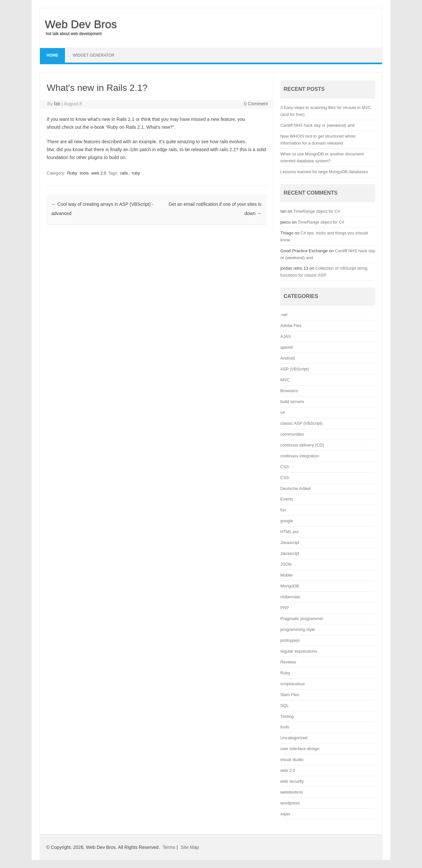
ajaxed (286, 347)
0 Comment (256, 104)
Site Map (190, 847)
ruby (136, 173)
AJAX (286, 336)
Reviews (288, 662)
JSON (286, 564)
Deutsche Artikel (295, 488)
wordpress (290, 803)
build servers (292, 402)
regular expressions (299, 651)
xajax (285, 814)
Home (52, 55)
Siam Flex (290, 695)
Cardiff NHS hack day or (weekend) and (317, 125)
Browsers (289, 391)
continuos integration (300, 456)
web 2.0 (99, 173)
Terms (169, 847)
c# (282, 412)
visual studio (292, 759)
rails (124, 173)
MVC (285, 380)
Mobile (286, 575)
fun (283, 510)
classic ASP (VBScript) (301, 423)
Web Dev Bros (81, 24)
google (286, 521)
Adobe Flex (291, 325)
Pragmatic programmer (302, 619)
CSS (285, 467)
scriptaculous (292, 684)
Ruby (72, 173)
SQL (284, 705)
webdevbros (292, 792)
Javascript (290, 542)
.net (284, 315)
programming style (298, 629)
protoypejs (290, 640)
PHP (285, 608)
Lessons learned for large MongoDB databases (324, 172)
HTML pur (289, 532)
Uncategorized (294, 738)
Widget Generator (94, 55)
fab (57, 104)
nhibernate (290, 597)
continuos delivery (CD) (302, 445)
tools (84, 173)
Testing (287, 716)
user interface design (300, 749)
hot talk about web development (74, 34)
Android (287, 358)
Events (287, 499)
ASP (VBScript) (295, 369)
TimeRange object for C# (317, 211)
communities (292, 434)
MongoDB (290, 586)
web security (292, 781)
